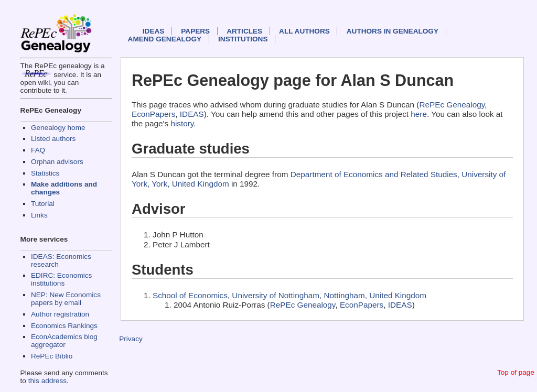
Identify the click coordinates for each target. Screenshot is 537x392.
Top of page (516, 372)
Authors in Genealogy (393, 31)
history (182, 123)
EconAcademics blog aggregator (64, 341)
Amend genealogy (165, 39)
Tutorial (43, 204)
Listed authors (53, 139)
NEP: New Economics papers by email (66, 299)
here (419, 114)
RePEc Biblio (52, 356)
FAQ (38, 150)
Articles (244, 31)
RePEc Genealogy (452, 105)
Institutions (243, 39)
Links (39, 215)
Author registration (60, 314)
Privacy (131, 339)
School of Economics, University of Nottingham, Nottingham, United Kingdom (289, 295)
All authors (304, 31)
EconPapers (153, 114)
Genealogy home (58, 128)
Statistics (45, 173)
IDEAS (154, 31)
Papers (195, 31)
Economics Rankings (64, 326)
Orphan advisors (57, 162)
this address (47, 381)
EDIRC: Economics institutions (61, 279)
